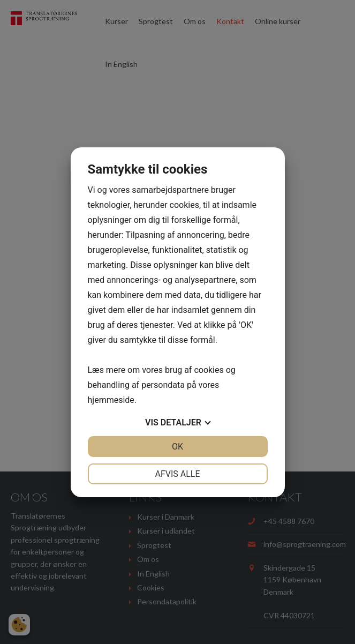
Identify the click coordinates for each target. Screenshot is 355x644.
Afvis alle (177, 474)
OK (177, 447)
